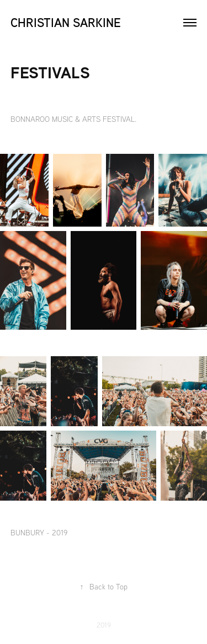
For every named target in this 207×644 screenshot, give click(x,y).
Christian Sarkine (66, 22)
